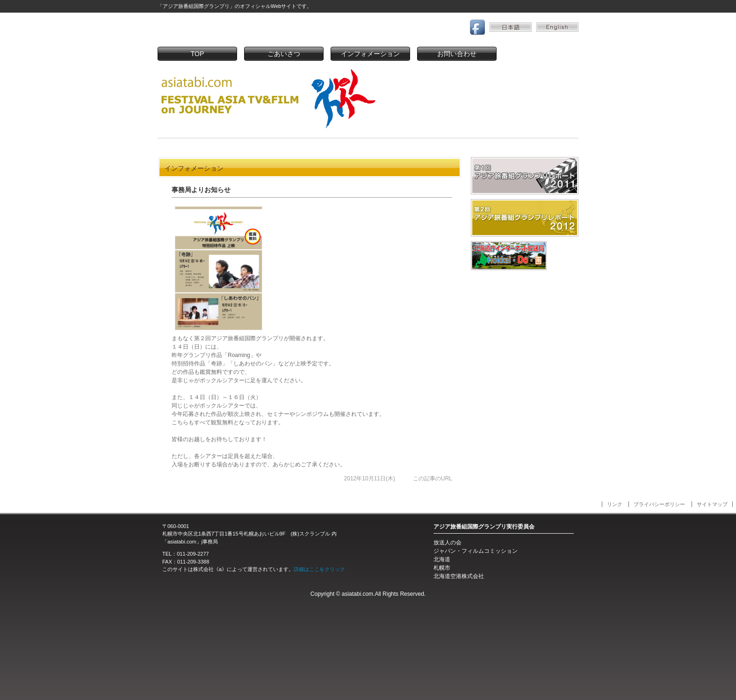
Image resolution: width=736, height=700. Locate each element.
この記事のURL (433, 479)
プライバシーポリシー (659, 504)
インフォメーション (370, 54)
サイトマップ (712, 504)
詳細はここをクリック (319, 569)
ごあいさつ (284, 54)
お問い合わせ (457, 54)
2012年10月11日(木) (370, 479)
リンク (615, 504)
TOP (198, 54)
